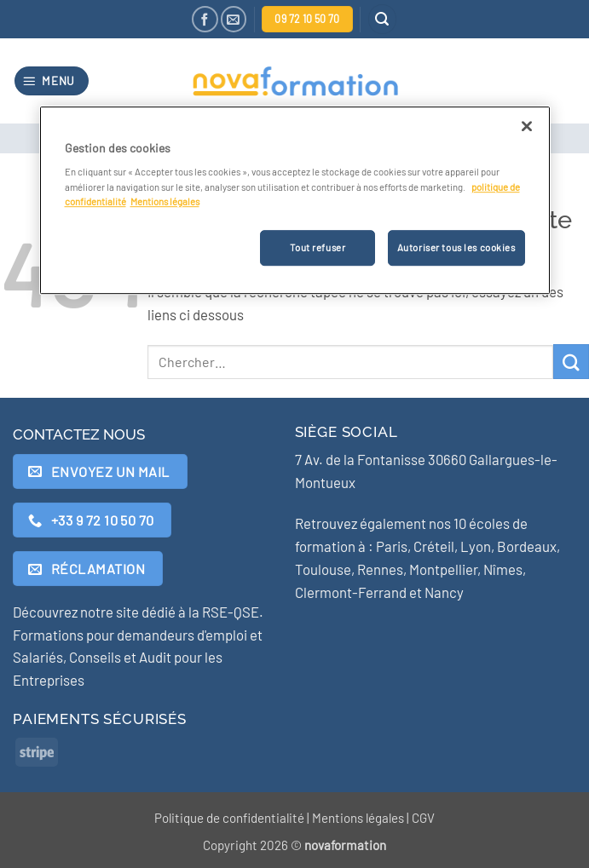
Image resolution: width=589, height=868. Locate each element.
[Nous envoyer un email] (234, 19)
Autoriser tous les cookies (456, 247)
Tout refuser (318, 247)
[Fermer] (527, 126)
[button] (383, 19)
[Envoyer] (571, 362)
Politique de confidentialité (229, 818)
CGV (423, 818)
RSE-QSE (231, 612)
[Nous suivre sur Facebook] (205, 19)
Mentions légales (358, 818)
